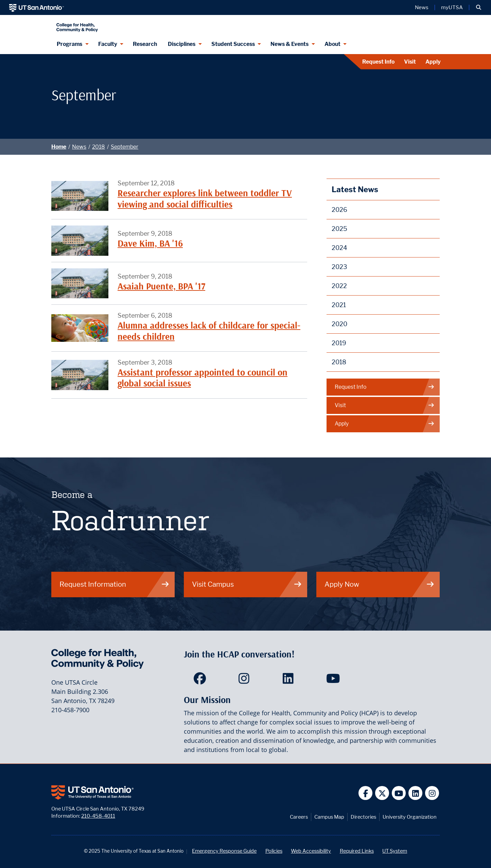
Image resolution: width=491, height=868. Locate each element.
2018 (99, 147)
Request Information (115, 584)
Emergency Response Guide (224, 851)
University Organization (410, 817)
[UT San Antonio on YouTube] (399, 793)
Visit (410, 62)
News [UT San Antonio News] (422, 7)
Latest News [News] (355, 189)
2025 (339, 229)
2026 (339, 210)
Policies (274, 851)
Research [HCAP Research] (145, 44)
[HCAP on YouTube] (334, 681)
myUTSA (452, 7)
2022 (339, 286)
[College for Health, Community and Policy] (142, 25)
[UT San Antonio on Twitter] (382, 793)
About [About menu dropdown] (332, 44)
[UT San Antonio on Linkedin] (415, 793)
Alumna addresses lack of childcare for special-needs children (209, 331)
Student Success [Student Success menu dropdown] (233, 44)
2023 (339, 267)
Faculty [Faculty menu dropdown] (108, 44)
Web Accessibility (311, 851)
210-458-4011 (98, 816)
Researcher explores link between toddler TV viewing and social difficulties (205, 198)
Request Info (378, 62)
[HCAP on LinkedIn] (290, 681)
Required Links (357, 851)
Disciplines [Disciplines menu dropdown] (182, 44)
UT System (395, 851)
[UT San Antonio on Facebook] (365, 793)
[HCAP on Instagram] (245, 681)
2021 (339, 305)
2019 (339, 343)
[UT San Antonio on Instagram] (432, 793)
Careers (299, 817)
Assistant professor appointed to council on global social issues (203, 378)
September (125, 147)
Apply (433, 62)
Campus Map (329, 817)
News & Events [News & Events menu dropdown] (290, 44)
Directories (363, 817)
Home (59, 147)
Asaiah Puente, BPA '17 (161, 286)
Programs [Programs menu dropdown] (69, 44)
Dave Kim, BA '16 (150, 243)
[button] (479, 7)
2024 (339, 248)
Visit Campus (247, 584)
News (79, 147)
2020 (339, 324)
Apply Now (380, 584)
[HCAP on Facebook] (201, 681)
